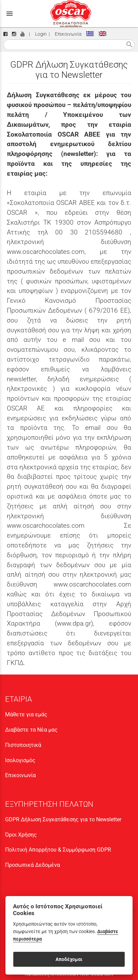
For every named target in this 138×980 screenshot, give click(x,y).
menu (10, 14)
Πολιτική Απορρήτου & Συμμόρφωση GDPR (58, 850)
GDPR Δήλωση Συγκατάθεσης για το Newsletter (63, 819)
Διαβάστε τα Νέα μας (31, 730)
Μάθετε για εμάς (26, 714)
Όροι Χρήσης (21, 835)
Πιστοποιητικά (23, 745)
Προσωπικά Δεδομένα (33, 865)
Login (40, 34)
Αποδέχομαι (69, 959)
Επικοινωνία (67, 34)
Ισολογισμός (20, 760)
